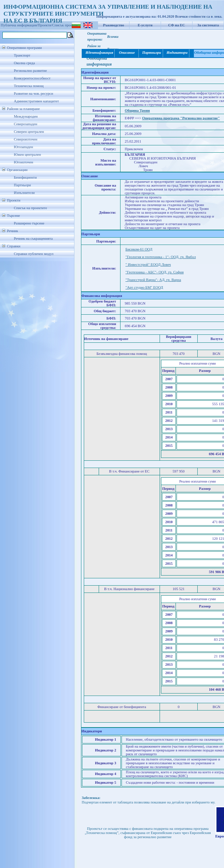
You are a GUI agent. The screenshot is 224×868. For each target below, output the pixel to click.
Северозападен (25, 124)
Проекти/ (45, 25)
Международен (26, 116)
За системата (208, 25)
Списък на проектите (30, 208)
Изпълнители (24, 193)
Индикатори (176, 53)
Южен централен (27, 155)
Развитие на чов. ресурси (34, 93)
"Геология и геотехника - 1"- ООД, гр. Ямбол (160, 257)
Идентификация (98, 53)
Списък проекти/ (65, 25)
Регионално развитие (30, 71)
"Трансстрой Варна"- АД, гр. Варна (153, 280)
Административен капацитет (36, 101)
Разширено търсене (29, 223)
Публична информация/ (19, 25)
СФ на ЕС (177, 25)
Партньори (22, 185)
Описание (127, 53)
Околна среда (24, 63)
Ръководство (114, 25)
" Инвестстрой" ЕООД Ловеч (148, 265)
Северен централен (29, 132)
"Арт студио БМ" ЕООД (144, 287)
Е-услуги (145, 25)
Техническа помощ (29, 86)
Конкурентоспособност (32, 78)
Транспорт (22, 55)
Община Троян (137, 110)
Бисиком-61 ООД (139, 249)
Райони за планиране (23, 109)
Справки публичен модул (34, 254)
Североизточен (26, 139)
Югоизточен (24, 162)
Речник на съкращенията (33, 239)
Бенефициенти (25, 177)
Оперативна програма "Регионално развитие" (181, 118)
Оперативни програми (24, 48)
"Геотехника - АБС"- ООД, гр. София (154, 272)
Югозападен (23, 147)
